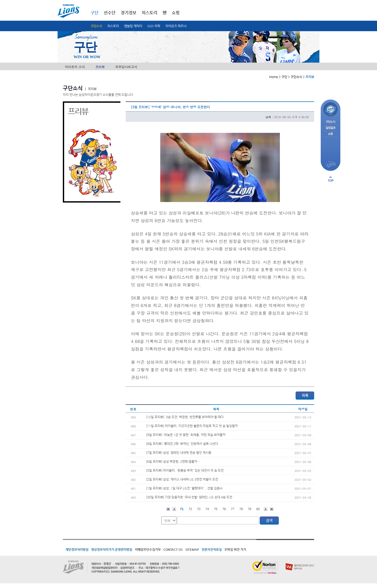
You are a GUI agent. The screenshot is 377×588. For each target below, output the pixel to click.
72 (190, 509)
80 (258, 509)
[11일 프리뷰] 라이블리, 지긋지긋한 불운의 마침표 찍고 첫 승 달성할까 (192, 426)
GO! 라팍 (154, 26)
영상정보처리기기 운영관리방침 (112, 549)
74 (207, 509)
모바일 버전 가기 (235, 549)
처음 (168, 509)
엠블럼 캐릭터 (133, 26)
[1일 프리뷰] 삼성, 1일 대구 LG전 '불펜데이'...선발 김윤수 (184, 488)
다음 (266, 509)
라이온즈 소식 (75, 67)
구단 (95, 13)
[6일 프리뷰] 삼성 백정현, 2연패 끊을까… (173, 461)
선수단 (110, 13)
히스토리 (113, 26)
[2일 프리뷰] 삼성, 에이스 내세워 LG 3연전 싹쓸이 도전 (182, 479)
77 (233, 509)
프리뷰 (100, 67)
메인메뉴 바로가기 (0, 0)
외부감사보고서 (126, 67)
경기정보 (129, 13)
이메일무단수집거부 (148, 549)
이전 (174, 509)
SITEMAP (192, 549)
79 (250, 509)
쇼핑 (176, 13)
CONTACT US (173, 549)
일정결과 (331, 128)
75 (216, 509)
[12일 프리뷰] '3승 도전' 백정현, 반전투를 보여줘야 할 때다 (185, 417)
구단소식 (96, 26)
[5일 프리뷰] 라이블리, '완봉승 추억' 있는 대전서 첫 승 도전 (185, 470)
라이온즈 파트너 (176, 26)
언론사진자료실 (212, 549)
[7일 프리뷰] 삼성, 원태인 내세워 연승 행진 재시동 (179, 453)
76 (224, 509)
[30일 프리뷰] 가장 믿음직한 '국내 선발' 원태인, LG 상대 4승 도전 (189, 497)
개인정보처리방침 (77, 549)
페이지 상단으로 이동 (331, 179)
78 (241, 509)
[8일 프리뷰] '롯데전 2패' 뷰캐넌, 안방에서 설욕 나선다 (182, 444)
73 (199, 509)
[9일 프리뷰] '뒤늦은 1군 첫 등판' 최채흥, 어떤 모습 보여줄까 (186, 435)
